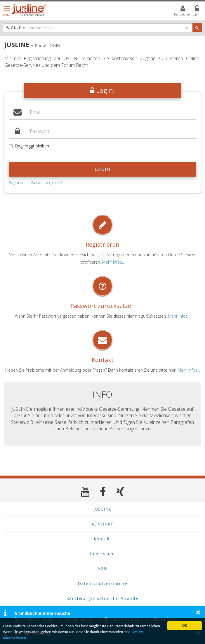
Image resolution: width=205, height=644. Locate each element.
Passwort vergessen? (47, 182)
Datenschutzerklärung (102, 583)
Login (103, 169)
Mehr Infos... (113, 262)
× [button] (198, 612)
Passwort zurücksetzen (103, 306)
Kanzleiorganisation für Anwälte (102, 598)
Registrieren (18, 182)
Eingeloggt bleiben (29, 146)
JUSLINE (103, 509)
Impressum (102, 554)
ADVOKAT (102, 524)
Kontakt (103, 360)
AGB (102, 569)
